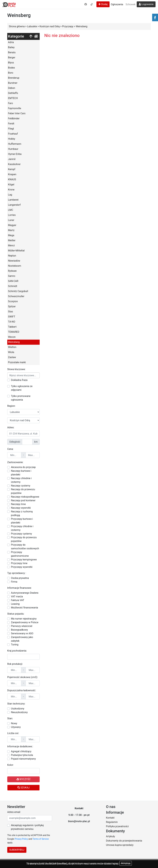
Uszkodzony (18, 709)
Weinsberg (14, 342)
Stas (10, 312)
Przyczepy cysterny (21, 534)
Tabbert (12, 327)
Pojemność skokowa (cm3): (23, 677)
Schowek (131, 4)
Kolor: (10, 765)
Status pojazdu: (16, 614)
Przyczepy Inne (19, 563)
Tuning (15, 645)
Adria (11, 42)
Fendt (11, 124)
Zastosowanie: (15, 462)
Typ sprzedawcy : (17, 573)
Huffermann (15, 144)
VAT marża (17, 596)
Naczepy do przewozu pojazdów (23, 491)
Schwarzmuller (16, 296)
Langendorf (14, 205)
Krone (11, 190)
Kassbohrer (14, 164)
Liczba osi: (13, 733)
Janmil (12, 159)
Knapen (12, 174)
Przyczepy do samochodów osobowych (25, 547)
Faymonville (15, 108)
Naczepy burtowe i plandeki (21, 473)
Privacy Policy (21, 839)
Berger (12, 58)
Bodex (11, 68)
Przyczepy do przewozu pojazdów (24, 539)
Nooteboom (15, 266)
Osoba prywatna (20, 578)
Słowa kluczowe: (16, 369)
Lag (10, 195)
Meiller (12, 240)
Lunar (11, 220)
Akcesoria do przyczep (23, 467)
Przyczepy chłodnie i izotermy (22, 528)
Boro (11, 73)
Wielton (12, 347)
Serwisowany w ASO (22, 633)
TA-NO (12, 322)
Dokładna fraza (19, 380)
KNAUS (12, 179)
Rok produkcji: (15, 664)
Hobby (12, 139)
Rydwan (12, 271)
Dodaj (103, 4)
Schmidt (13, 286)
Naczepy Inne (18, 504)
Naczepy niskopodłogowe (25, 497)
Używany (16, 727)
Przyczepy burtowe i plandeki (22, 521)
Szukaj (24, 788)
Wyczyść (24, 779)
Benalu (12, 52)
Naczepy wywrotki (21, 508)
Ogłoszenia (117, 4)
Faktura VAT (18, 600)
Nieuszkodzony (19, 712)
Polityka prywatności (117, 826)
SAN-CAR (13, 281)
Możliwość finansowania (24, 608)
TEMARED (14, 332)
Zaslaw (12, 357)
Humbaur (13, 149)
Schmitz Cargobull (18, 291)
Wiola (11, 352)
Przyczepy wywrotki (22, 567)
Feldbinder (14, 118)
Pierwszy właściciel (22, 626)
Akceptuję (126, 863)
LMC (11, 210)
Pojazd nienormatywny (23, 759)
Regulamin (112, 822)
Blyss (11, 63)
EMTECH (13, 98)
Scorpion (13, 301)
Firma (14, 582)
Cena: (10, 449)
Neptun (12, 256)
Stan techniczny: (16, 704)
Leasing (15, 604)
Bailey (11, 47)
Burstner (13, 83)
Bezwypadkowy (19, 630)
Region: (11, 406)
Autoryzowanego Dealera (25, 593)
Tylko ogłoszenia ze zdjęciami (22, 388)
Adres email (14, 812)
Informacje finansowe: (19, 588)
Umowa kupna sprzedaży (120, 845)
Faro (10, 103)
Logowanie (146, 4)
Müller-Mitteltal (16, 251)
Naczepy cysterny (21, 486)
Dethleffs (13, 93)
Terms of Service (41, 839)
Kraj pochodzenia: (17, 651)
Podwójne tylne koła (22, 755)
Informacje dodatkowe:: (20, 746)
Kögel (11, 185)
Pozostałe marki (17, 362)
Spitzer (12, 306)
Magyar (12, 225)
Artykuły (110, 836)
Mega (11, 235)
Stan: (10, 718)
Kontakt (110, 818)
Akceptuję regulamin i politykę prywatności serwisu (27, 827)
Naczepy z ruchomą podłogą (22, 513)
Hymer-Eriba (15, 154)
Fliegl (11, 129)
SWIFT (12, 317)
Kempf (12, 169)
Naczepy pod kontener (23, 500)
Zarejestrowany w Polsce (25, 622)
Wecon (12, 337)
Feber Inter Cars (17, 113)
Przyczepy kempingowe (24, 560)
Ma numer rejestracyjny (24, 619)
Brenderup (14, 78)
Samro (12, 276)
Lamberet (13, 200)
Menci (11, 245)
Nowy (14, 723)
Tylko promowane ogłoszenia (21, 398)
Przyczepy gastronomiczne (20, 554)
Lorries (12, 215)
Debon (12, 88)
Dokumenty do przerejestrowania (124, 841)
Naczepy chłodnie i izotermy (21, 480)
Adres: (11, 427)
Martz (11, 230)
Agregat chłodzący (21, 751)
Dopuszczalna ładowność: (22, 690)
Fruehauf (13, 134)
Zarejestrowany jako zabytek (22, 639)
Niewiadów (14, 261)
